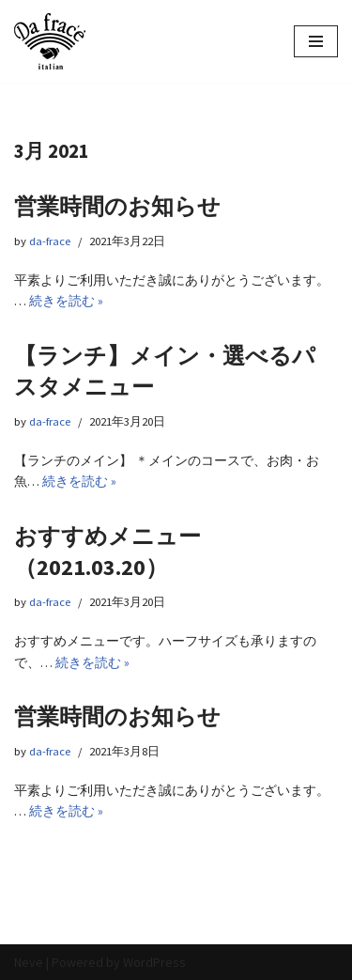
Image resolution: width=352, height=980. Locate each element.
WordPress (154, 962)
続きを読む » (66, 301)
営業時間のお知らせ (117, 206)
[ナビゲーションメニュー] (316, 41)
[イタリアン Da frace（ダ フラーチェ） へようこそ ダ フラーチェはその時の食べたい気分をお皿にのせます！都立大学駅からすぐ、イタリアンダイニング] (50, 41)
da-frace (50, 241)
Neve (29, 962)
